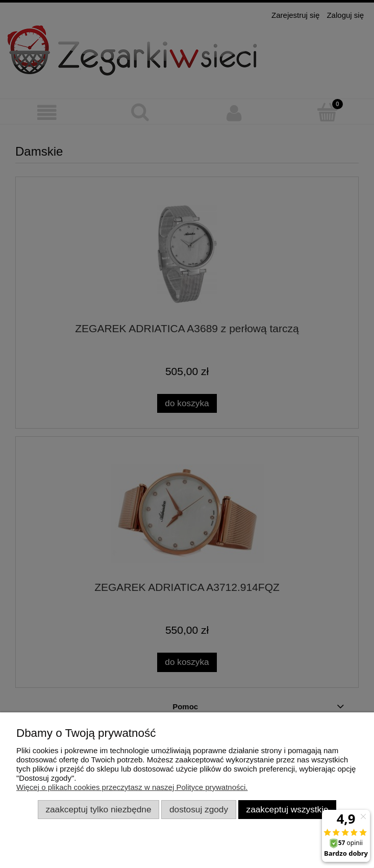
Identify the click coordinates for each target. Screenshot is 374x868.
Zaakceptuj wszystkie (288, 809)
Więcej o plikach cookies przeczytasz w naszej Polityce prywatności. (132, 787)
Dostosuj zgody (199, 809)
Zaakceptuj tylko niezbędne (98, 809)
